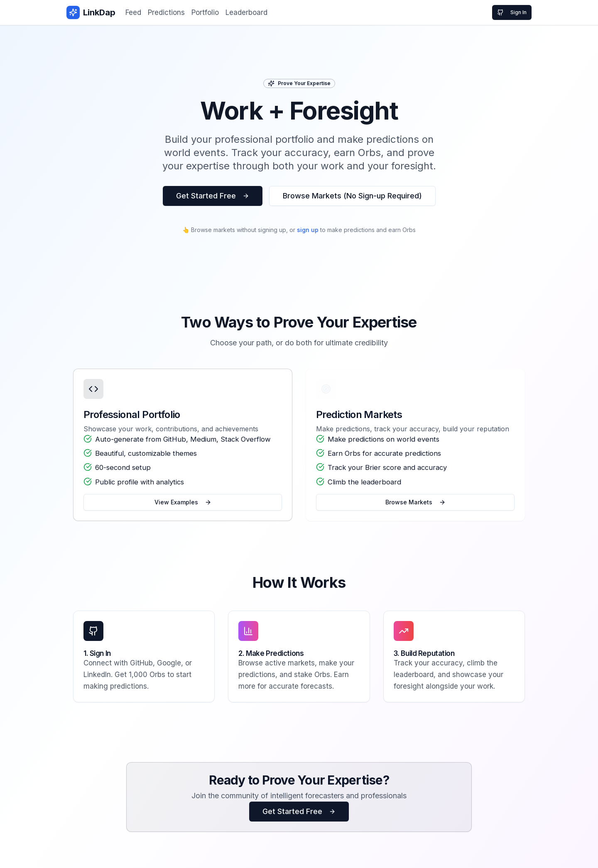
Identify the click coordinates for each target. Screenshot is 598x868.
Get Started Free (213, 196)
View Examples (183, 505)
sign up (308, 230)
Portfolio (205, 12)
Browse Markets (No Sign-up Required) (352, 196)
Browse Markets (415, 505)
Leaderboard (246, 12)
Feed (133, 12)
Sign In (512, 12)
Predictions (166, 12)
